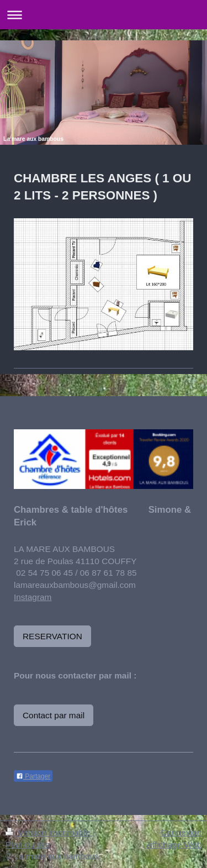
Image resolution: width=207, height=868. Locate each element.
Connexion (181, 832)
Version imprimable (49, 832)
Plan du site (28, 845)
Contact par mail (54, 715)
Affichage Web (174, 845)
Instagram (33, 597)
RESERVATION (52, 636)
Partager (33, 776)
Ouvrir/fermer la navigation (104, 15)
